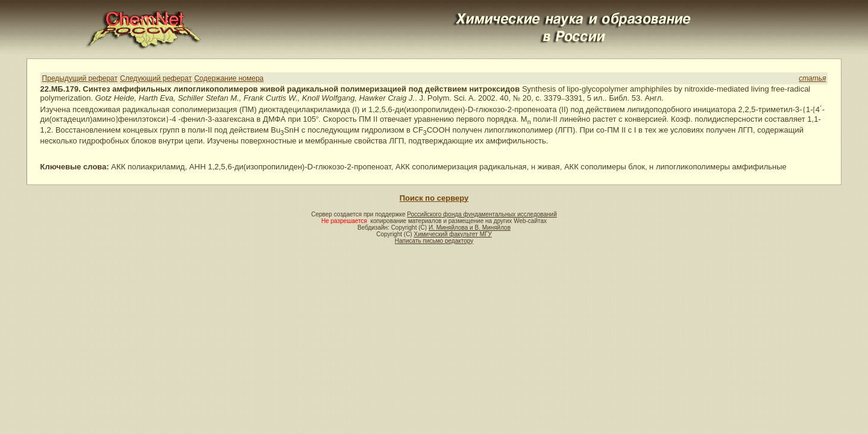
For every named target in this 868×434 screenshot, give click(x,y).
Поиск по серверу (434, 198)
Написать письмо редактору (434, 241)
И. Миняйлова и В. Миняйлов (470, 228)
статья (812, 78)
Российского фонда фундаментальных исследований (482, 214)
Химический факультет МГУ (452, 234)
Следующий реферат (156, 78)
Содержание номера (229, 78)
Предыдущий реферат (80, 78)
